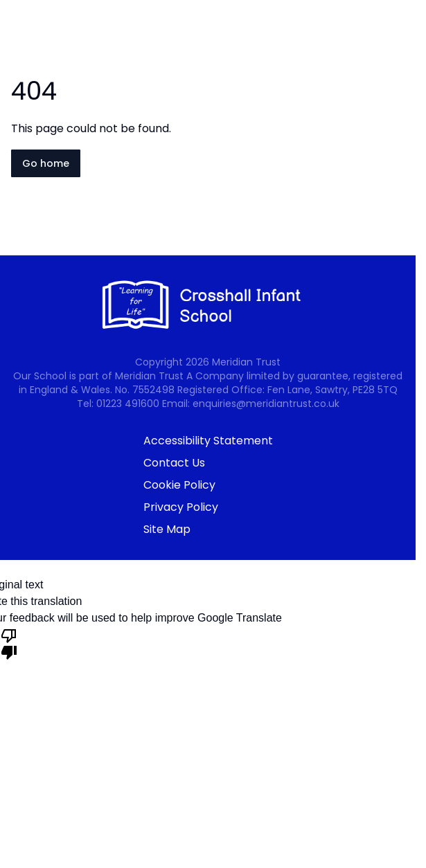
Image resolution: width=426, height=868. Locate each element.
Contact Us (174, 463)
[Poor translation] (9, 643)
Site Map (167, 529)
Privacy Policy (181, 507)
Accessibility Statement (208, 441)
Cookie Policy (179, 485)
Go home (46, 163)
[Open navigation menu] (407, 33)
